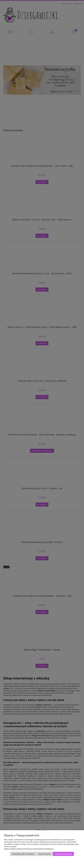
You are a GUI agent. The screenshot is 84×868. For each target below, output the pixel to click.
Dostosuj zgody (45, 854)
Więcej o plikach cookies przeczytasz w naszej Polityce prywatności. (29, 849)
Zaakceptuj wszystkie (63, 854)
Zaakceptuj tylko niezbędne (23, 854)
